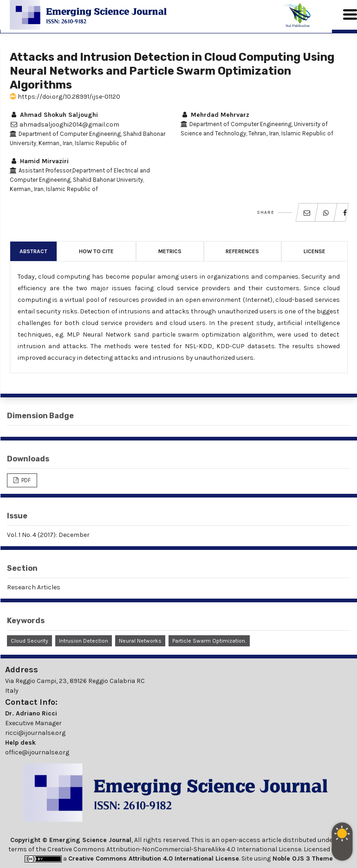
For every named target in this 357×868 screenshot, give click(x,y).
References (242, 251)
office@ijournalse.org (37, 752)
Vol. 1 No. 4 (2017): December (48, 535)
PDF (25, 480)
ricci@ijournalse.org (35, 733)
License (315, 251)
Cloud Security (29, 641)
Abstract (33, 251)
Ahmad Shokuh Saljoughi (54, 115)
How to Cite (96, 251)
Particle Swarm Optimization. (209, 641)
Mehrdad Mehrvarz (215, 115)
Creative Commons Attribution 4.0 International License (154, 858)
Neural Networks (140, 641)
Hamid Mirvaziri (39, 161)
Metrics (170, 251)
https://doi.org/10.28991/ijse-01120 (65, 97)
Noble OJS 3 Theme (302, 858)
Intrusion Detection (84, 641)
